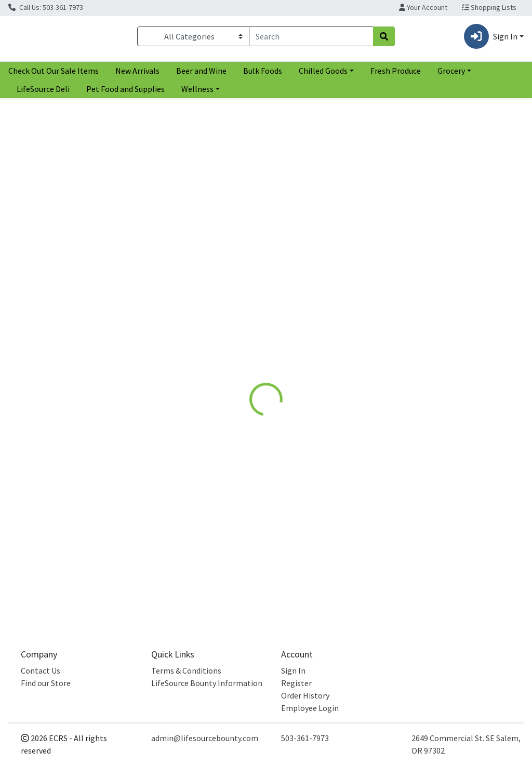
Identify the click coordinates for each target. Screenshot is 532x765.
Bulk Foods (263, 75)
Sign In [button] (491, 38)
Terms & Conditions (186, 670)
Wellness (197, 93)
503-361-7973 (305, 738)
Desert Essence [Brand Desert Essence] (423, 342)
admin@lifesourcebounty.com (205, 738)
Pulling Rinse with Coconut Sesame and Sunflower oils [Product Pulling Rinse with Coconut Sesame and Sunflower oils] (457, 319)
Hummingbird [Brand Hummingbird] (288, 330)
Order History (305, 695)
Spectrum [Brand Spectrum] (148, 330)
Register (296, 683)
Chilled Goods (323, 75)
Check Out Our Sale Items (54, 75)
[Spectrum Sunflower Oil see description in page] (189, 227)
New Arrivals (137, 75)
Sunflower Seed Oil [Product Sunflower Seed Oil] (323, 313)
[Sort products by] (472, 132)
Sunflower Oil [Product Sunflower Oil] (189, 313)
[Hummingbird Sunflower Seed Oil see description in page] (323, 227)
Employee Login (310, 708)
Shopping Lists (489, 7)
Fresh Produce (396, 75)
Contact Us (41, 670)
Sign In (293, 670)
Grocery (451, 75)
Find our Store (46, 683)
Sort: (428, 113)
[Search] (311, 38)
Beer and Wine (201, 75)
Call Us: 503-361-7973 (46, 7)
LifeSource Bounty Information (207, 683)
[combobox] (311, 38)
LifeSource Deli (43, 93)
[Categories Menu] (193, 38)
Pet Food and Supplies (125, 93)
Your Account (423, 7)
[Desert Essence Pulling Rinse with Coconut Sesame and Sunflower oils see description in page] (457, 227)
